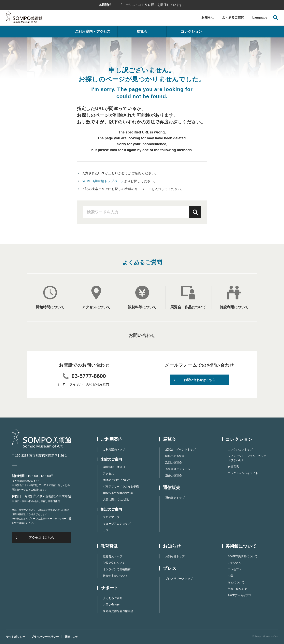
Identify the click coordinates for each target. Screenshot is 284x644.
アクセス (108, 473)
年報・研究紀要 (237, 589)
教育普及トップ (113, 556)
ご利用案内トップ (114, 449)
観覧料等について (142, 307)
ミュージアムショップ (117, 524)
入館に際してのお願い (117, 500)
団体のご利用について (117, 480)
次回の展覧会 (174, 462)
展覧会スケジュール (178, 469)
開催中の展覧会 (175, 456)
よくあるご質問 (233, 17)
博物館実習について (115, 576)
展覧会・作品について (188, 307)
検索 (195, 212)
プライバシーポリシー (45, 637)
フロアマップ (111, 517)
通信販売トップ (175, 498)
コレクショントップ (240, 449)
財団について (236, 582)
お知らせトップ (175, 556)
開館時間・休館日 (114, 467)
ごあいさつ (235, 563)
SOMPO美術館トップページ (103, 181)
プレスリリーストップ (179, 579)
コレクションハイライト (243, 473)
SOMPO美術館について (243, 556)
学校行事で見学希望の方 (118, 493)
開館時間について (50, 307)
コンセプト (235, 569)
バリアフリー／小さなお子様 (121, 486)
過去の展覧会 (174, 475)
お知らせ (208, 17)
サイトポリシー (16, 637)
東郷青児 (233, 467)
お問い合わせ (111, 605)
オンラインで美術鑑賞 (117, 569)
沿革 (231, 576)
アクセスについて (96, 307)
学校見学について (114, 563)
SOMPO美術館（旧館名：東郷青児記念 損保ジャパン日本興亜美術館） (24, 18)
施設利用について (234, 307)
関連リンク (72, 637)
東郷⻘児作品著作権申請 (118, 611)
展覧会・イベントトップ (180, 449)
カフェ (107, 530)
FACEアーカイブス (240, 595)
